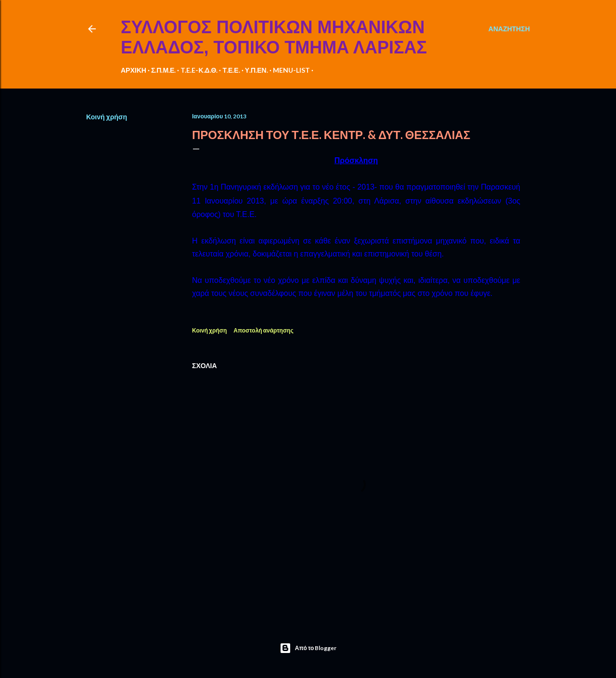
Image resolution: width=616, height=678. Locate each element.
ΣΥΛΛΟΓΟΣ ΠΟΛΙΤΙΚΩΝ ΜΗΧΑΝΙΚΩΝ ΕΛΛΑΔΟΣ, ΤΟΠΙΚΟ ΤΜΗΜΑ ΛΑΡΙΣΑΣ (274, 37)
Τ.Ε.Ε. (231, 70)
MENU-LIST (291, 70)
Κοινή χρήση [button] (107, 117)
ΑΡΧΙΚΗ (134, 70)
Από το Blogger (308, 648)
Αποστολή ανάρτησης (263, 330)
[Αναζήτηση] (509, 29)
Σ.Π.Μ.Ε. (164, 70)
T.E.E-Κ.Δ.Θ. (199, 70)
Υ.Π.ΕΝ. (257, 70)
